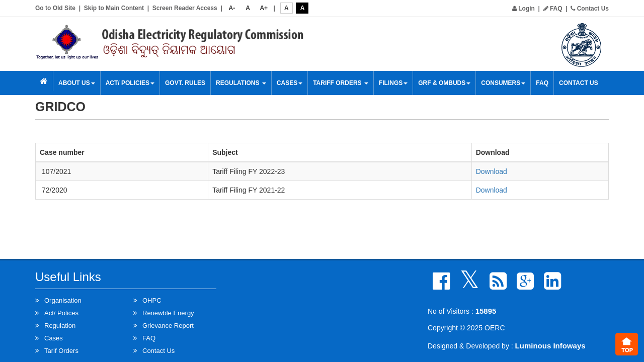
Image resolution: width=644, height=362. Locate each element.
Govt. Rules (185, 83)
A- (232, 8)
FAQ (553, 9)
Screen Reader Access (185, 8)
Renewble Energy (168, 313)
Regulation (60, 326)
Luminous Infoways (550, 346)
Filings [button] (393, 83)
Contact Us (590, 9)
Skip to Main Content (114, 8)
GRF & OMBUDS (444, 83)
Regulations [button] (241, 83)
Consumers (503, 83)
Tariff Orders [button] (341, 83)
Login (524, 9)
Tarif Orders (61, 351)
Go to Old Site (55, 8)
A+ (264, 8)
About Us (77, 83)
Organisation (63, 300)
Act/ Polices (61, 313)
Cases (290, 83)
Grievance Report (168, 326)
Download (492, 171)
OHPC (152, 300)
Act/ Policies (130, 83)
